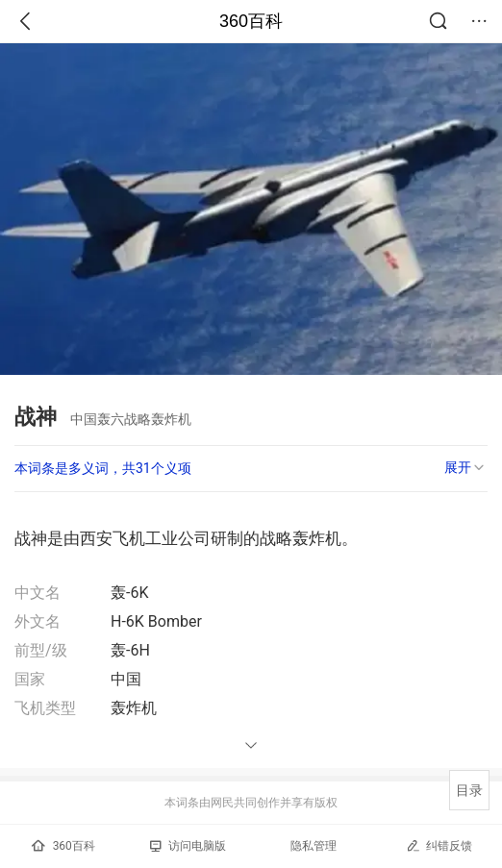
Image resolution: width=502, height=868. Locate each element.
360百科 (251, 21)
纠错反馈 (439, 845)
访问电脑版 (188, 846)
